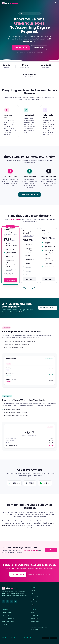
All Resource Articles (7, 613)
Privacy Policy (34, 618)
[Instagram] (7, 601)
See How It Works (39, 48)
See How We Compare (48, 308)
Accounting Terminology (8, 618)
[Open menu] (56, 3)
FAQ (3, 627)
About (33, 613)
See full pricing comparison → (29, 288)
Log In (33, 605)
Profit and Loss (6, 615)
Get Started (51, 550)
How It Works (34, 596)
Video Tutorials (6, 624)
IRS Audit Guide (35, 621)
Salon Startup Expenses (8, 621)
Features (33, 590)
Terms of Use (34, 615)
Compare (33, 599)
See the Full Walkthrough (30, 195)
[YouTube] (15, 601)
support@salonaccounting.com (39, 628)
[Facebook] (3, 601)
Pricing (33, 593)
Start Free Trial (21, 48)
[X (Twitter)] (11, 601)
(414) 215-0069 (35, 630)
